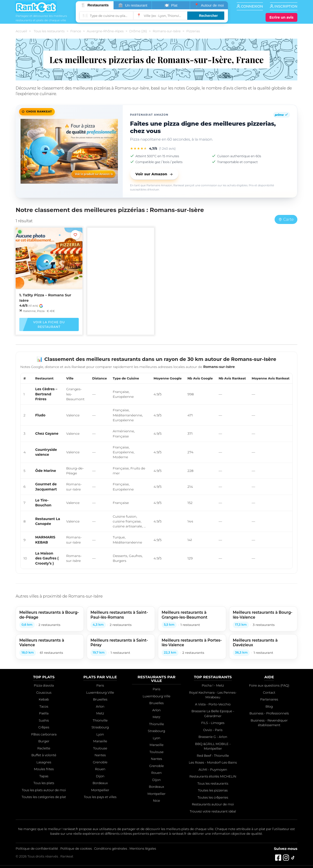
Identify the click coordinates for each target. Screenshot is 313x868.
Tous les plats (44, 783)
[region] (156, 471)
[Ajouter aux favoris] (75, 235)
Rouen (100, 769)
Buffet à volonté (44, 755)
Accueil (21, 31)
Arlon (100, 706)
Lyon (100, 734)
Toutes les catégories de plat (44, 797)
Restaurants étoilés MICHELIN (213, 776)
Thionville (100, 720)
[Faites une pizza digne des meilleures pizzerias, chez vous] (69, 151)
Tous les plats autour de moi (44, 790)
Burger (44, 741)
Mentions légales (143, 848)
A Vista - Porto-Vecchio (213, 704)
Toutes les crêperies (213, 797)
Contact (269, 692)
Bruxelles (100, 699)
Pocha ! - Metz (213, 685)
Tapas (44, 776)
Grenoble (100, 762)
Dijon (100, 776)
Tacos (44, 706)
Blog (269, 706)
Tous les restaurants (49, 31)
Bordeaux (100, 783)
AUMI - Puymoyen (213, 769)
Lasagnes (44, 762)
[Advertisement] (121, 266)
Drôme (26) (138, 31)
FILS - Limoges (213, 723)
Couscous (44, 692)
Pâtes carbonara (44, 734)
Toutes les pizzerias (213, 790)
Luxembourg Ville (100, 692)
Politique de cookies (76, 848)
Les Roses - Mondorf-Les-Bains (213, 762)
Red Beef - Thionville (213, 756)
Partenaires (269, 699)
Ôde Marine (46, 471)
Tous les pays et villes (100, 797)
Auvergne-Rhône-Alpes (105, 31)
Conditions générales (111, 848)
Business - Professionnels (269, 713)
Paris (100, 685)
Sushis (44, 720)
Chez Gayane (47, 434)
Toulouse (100, 748)
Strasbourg (100, 727)
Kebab (44, 699)
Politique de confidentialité (37, 848)
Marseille (100, 741)
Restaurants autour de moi (213, 804)
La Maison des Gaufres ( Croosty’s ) (47, 558)
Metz (100, 713)
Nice (157, 801)
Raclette (44, 748)
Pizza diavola (44, 685)
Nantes (100, 755)
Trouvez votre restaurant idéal (213, 811)
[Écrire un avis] (281, 17)
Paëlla (44, 713)
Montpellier (100, 790)
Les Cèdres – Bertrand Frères (46, 394)
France (76, 31)
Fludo (40, 415)
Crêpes (44, 727)
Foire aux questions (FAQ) (269, 685)
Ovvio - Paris (213, 730)
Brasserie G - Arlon (213, 737)
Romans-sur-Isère (167, 31)
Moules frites (44, 769)
